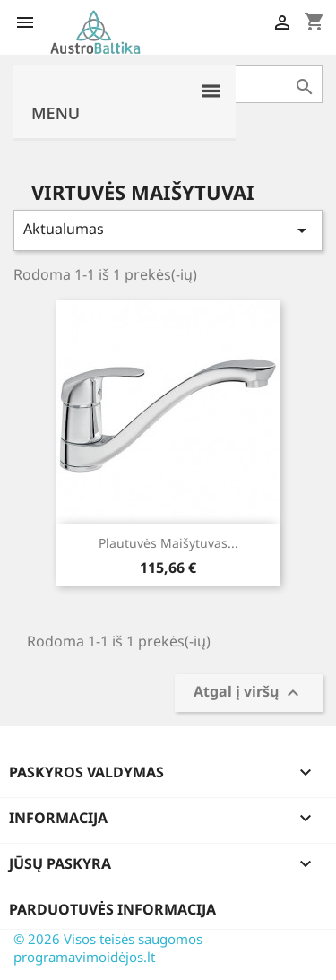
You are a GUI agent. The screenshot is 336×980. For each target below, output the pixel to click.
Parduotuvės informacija (112, 909)
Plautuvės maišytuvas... (168, 543)
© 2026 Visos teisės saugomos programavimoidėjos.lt (108, 948)
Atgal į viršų (249, 694)
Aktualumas (168, 230)
